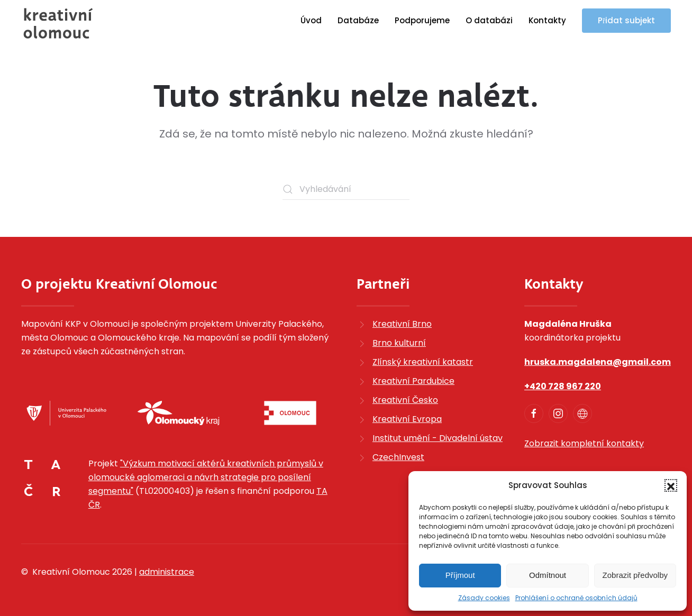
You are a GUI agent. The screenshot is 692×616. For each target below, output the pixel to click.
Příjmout (460, 575)
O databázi (489, 20)
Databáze (358, 20)
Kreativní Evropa (407, 419)
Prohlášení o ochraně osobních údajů (576, 598)
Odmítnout (548, 575)
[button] (671, 485)
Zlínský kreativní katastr (423, 362)
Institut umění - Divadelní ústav (438, 438)
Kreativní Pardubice (413, 381)
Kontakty (547, 20)
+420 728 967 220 (563, 386)
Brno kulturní (399, 343)
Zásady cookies (484, 598)
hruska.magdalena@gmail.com (598, 362)
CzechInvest (398, 457)
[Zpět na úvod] (58, 23)
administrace (167, 572)
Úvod (311, 20)
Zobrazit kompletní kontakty (584, 443)
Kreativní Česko (405, 400)
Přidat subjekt (626, 20)
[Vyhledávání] (346, 189)
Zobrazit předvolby (635, 575)
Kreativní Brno (402, 324)
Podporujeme (422, 20)
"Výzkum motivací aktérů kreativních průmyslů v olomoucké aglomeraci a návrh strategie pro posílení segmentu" (206, 477)
